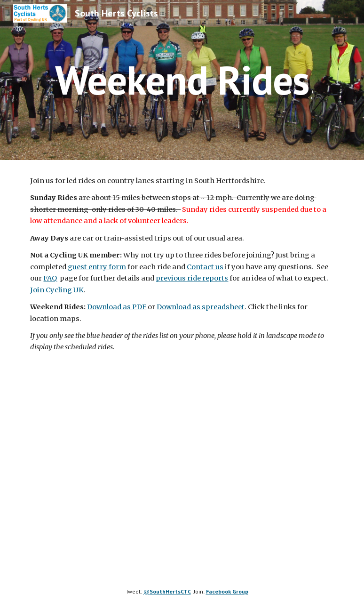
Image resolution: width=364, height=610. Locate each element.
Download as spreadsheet (201, 307)
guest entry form (97, 267)
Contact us (205, 267)
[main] (182, 80)
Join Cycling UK (57, 290)
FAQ (50, 278)
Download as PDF (117, 307)
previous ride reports (192, 278)
